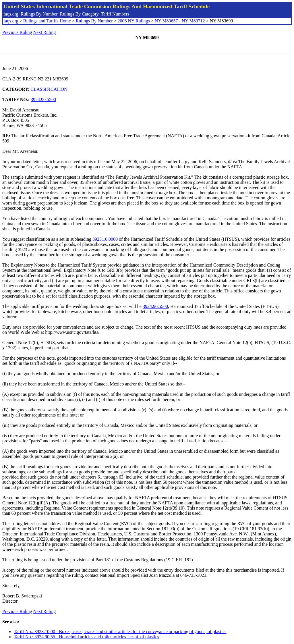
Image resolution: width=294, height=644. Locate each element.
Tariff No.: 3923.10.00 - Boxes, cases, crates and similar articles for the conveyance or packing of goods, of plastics (120, 632)
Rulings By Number (39, 14)
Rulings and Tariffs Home (47, 21)
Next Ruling (45, 32)
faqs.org (11, 14)
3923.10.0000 (105, 239)
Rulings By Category (79, 14)
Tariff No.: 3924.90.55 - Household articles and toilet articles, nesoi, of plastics (86, 637)
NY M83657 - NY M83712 (180, 21)
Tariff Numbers (115, 14)
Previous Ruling (17, 32)
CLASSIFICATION (49, 89)
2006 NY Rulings (134, 21)
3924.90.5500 (43, 100)
